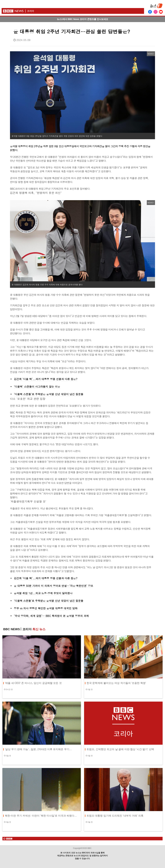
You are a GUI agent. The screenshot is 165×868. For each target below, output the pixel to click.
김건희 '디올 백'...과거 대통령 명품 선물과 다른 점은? (46, 379)
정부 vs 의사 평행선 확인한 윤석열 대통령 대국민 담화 (46, 608)
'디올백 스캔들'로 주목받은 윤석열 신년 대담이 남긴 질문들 (49, 394)
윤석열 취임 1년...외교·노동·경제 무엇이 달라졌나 (43, 593)
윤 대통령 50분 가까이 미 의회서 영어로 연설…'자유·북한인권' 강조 (53, 586)
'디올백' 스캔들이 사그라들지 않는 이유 (37, 387)
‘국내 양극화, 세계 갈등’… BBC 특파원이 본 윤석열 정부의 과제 (51, 616)
